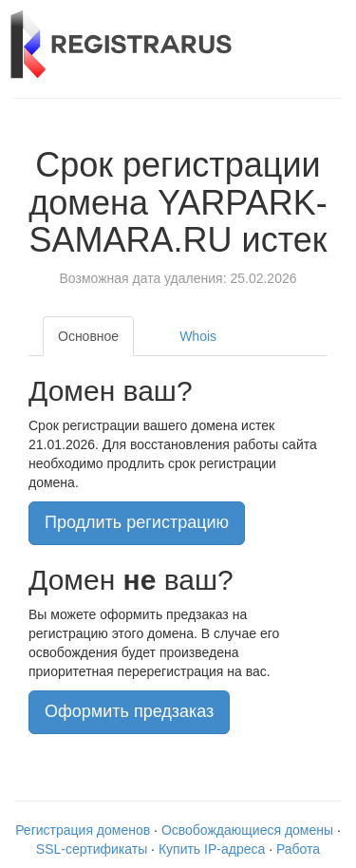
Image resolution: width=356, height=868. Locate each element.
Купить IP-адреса (212, 849)
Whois (198, 336)
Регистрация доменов (83, 830)
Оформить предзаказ (129, 711)
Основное (88, 336)
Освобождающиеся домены (247, 830)
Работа (298, 849)
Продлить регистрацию (137, 522)
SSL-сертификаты (92, 849)
